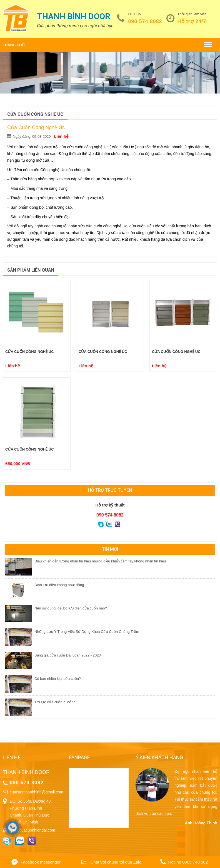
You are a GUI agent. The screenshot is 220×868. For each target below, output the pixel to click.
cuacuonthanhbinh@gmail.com (36, 792)
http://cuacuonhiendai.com (32, 830)
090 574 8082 (145, 21)
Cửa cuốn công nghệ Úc (30, 352)
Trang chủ (14, 45)
